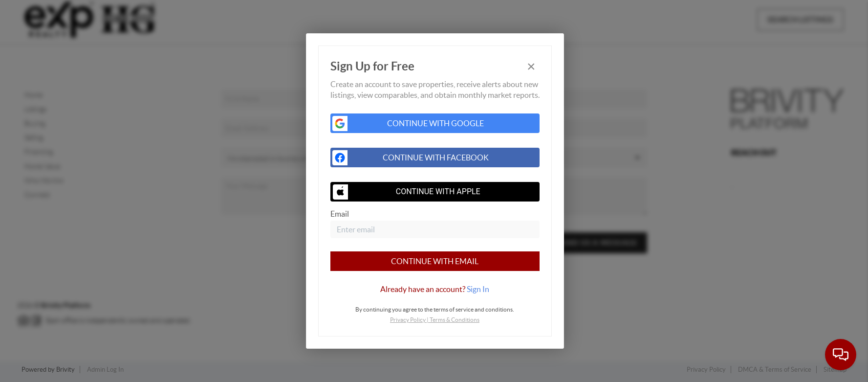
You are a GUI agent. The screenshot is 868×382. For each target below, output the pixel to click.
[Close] (531, 67)
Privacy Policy (408, 320)
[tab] (435, 289)
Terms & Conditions (455, 320)
